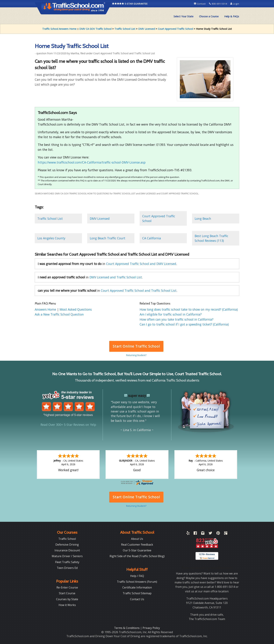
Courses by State (67, 599)
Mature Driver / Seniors (67, 556)
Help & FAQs (232, 16)
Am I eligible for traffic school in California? (171, 314)
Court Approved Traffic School (175, 29)
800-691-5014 (218, 4)
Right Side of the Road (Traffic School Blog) (137, 556)
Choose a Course (209, 16)
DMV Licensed (147, 29)
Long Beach (203, 219)
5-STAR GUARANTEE (130, 4)
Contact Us (137, 599)
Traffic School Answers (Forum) (137, 582)
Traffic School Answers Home (59, 29)
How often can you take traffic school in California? (176, 319)
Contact (200, 4)
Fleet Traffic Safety (67, 562)
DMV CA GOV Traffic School (95, 29)
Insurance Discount (67, 550)
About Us (137, 539)
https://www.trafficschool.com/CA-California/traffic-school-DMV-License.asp (92, 162)
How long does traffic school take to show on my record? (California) (189, 309)
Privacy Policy (151, 628)
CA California (152, 238)
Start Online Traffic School (136, 346)
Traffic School (67, 539)
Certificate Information (137, 587)
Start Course (67, 593)
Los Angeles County (51, 238)
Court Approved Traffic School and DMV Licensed (141, 264)
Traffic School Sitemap (137, 593)
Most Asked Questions (76, 309)
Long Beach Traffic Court (108, 238)
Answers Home (46, 309)
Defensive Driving (67, 545)
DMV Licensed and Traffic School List (116, 277)
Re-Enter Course (67, 587)
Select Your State (183, 16)
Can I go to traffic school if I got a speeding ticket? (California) (184, 324)
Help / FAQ (137, 576)
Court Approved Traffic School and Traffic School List (139, 290)
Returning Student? (136, 355)
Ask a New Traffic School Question (59, 314)
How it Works (67, 605)
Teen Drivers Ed (67, 568)
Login (235, 4)
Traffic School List (125, 29)
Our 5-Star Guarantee (137, 550)
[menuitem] (183, 16)
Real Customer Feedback (137, 545)
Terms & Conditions (127, 628)
